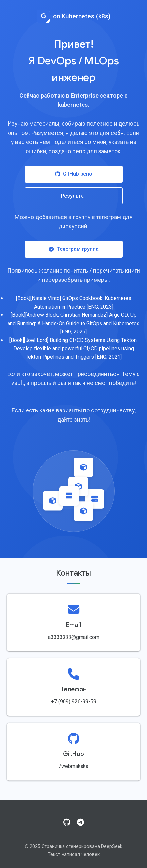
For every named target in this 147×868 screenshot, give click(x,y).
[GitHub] (67, 823)
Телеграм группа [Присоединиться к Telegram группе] (74, 249)
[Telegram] (81, 823)
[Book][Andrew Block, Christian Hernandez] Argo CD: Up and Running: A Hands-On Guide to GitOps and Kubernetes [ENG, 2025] (73, 323)
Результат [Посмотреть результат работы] (74, 196)
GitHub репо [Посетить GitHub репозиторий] (74, 174)
